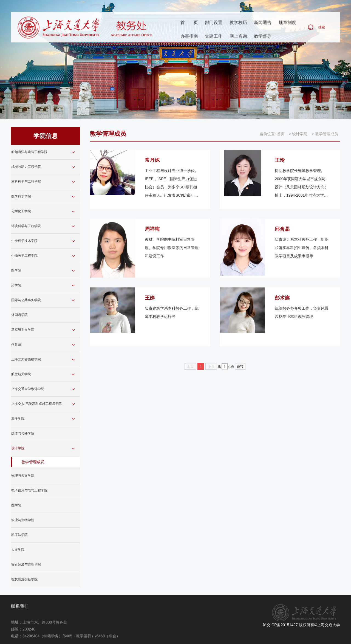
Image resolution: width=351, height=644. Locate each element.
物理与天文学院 (23, 476)
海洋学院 (18, 419)
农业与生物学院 (23, 520)
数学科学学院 (21, 196)
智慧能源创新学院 (24, 579)
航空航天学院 (21, 374)
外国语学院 (19, 315)
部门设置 (214, 23)
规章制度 (287, 23)
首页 (189, 23)
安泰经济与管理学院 (26, 564)
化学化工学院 (21, 211)
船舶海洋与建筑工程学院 (29, 152)
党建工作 (214, 37)
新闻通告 (263, 23)
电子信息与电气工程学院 (29, 490)
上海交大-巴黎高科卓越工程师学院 (36, 404)
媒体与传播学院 (23, 433)
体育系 (16, 344)
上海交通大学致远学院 (28, 389)
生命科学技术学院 (24, 241)
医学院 (16, 270)
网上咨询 (238, 37)
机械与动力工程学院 (26, 167)
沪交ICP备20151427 (280, 625)
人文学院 (18, 550)
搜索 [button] (322, 28)
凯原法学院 (19, 535)
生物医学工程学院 (24, 256)
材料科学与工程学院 (26, 182)
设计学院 (18, 448)
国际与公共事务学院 (26, 300)
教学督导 (263, 37)
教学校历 (238, 23)
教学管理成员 (33, 462)
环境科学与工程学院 (26, 226)
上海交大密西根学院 (26, 359)
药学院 (16, 285)
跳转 (240, 366)
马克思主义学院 (23, 330)
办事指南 (189, 37)
